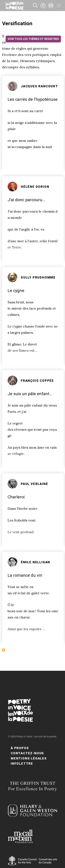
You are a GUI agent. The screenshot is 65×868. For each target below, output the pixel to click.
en (51, 6)
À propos (20, 748)
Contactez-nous (27, 753)
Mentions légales (29, 758)
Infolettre (22, 764)
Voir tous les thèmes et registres (33, 39)
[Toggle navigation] (59, 6)
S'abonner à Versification (3, 650)
